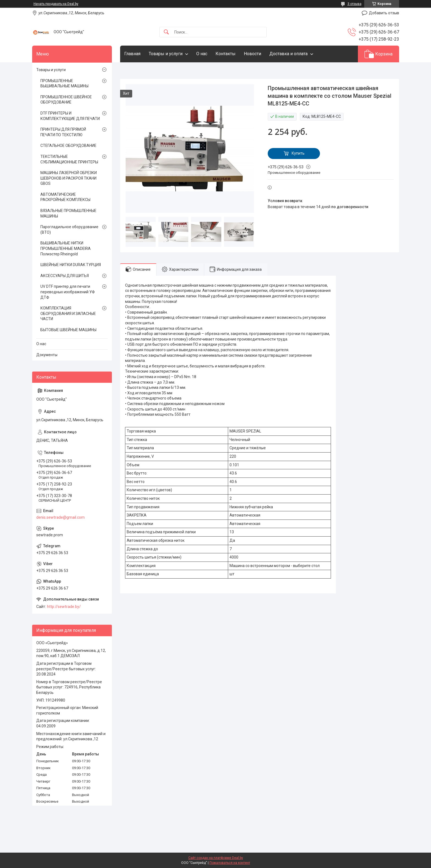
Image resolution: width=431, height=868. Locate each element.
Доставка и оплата (288, 54)
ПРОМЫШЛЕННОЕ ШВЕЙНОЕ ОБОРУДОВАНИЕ (66, 100)
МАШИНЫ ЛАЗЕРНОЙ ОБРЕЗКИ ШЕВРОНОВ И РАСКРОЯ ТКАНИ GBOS (69, 178)
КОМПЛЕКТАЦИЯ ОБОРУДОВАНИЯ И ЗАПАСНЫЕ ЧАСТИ (68, 313)
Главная (132, 54)
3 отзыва (354, 4)
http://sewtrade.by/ (64, 607)
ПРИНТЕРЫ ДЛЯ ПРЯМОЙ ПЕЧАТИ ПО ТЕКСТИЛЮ (63, 132)
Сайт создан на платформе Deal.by (216, 858)
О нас (202, 54)
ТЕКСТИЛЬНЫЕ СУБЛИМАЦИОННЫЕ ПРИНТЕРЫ (69, 159)
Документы (47, 355)
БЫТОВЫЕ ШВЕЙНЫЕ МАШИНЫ (68, 330)
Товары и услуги (166, 54)
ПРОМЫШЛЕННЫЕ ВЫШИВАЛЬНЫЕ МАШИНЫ (64, 83)
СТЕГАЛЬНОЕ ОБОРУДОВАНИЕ (68, 146)
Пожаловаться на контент (230, 863)
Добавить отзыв (384, 13)
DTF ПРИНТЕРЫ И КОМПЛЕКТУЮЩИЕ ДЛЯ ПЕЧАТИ (70, 116)
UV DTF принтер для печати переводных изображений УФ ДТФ (68, 292)
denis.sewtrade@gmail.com (60, 517)
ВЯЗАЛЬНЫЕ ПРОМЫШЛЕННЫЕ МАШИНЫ (68, 213)
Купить (298, 153)
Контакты (226, 54)
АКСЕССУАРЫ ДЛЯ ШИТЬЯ (65, 276)
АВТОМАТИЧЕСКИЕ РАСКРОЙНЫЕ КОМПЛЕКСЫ (65, 197)
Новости (252, 54)
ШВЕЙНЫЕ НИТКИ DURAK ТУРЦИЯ (71, 265)
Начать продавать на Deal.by (56, 4)
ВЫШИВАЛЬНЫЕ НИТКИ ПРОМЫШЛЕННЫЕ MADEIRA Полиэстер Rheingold (66, 248)
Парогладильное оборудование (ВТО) (69, 230)
